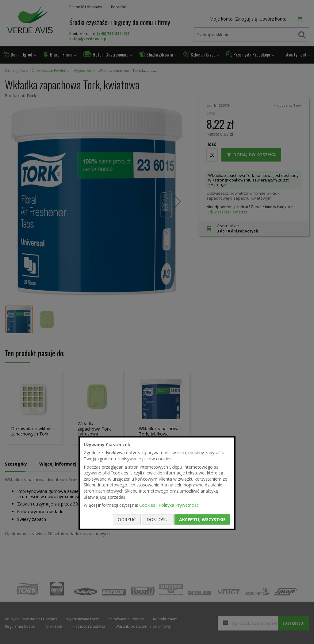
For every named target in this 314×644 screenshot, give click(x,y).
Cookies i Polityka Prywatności (169, 505)
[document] (157, 483)
